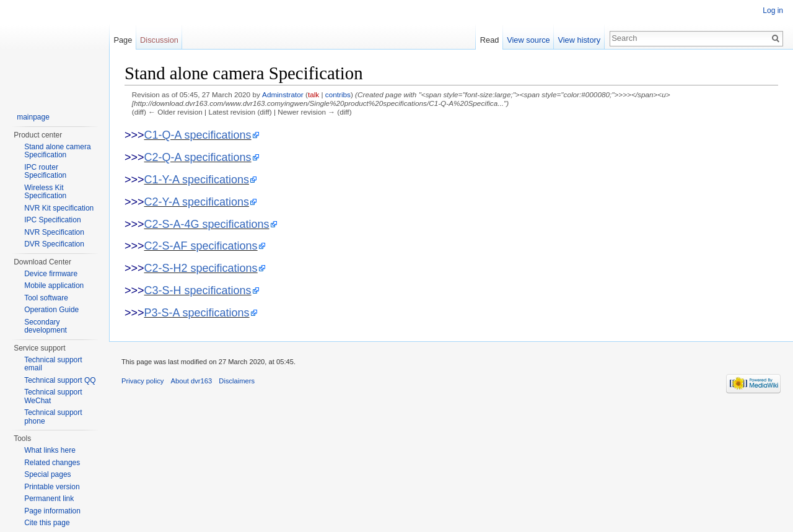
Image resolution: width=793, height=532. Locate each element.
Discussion (159, 40)
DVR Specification (54, 244)
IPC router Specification (45, 172)
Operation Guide (51, 310)
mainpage (33, 117)
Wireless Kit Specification (45, 192)
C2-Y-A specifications (197, 202)
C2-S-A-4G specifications (207, 224)
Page (123, 40)
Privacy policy (142, 381)
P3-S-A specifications (197, 313)
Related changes (52, 463)
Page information (52, 511)
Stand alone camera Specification (57, 151)
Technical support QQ (60, 380)
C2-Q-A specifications (198, 157)
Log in (773, 11)
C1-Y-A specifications (197, 180)
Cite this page (47, 523)
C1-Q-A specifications (198, 135)
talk (313, 94)
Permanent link (49, 499)
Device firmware (51, 274)
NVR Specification (54, 232)
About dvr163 (192, 381)
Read (490, 40)
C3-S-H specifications (198, 290)
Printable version (52, 487)
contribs (338, 94)
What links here (50, 450)
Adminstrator (283, 94)
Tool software (46, 298)
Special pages (47, 474)
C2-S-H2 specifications (201, 268)
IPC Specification (52, 220)
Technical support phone (53, 417)
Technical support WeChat (53, 396)
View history (579, 40)
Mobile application (54, 286)
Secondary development (46, 326)
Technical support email (53, 364)
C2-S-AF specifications (201, 246)
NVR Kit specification (59, 208)
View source (528, 40)
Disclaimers (237, 381)
